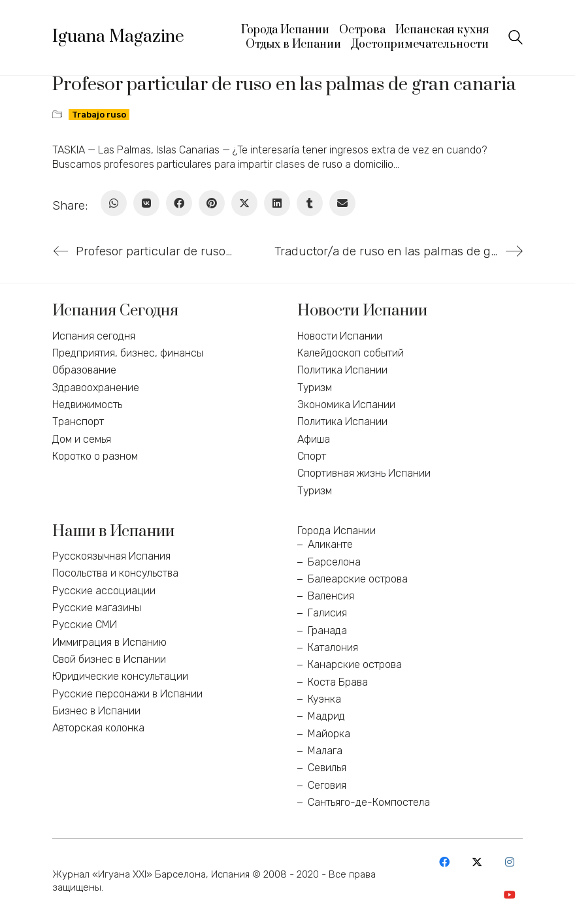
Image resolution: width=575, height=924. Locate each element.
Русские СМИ (85, 625)
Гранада (327, 630)
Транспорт (78, 422)
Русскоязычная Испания (111, 556)
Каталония (333, 647)
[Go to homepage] (118, 37)
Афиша (314, 439)
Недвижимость (87, 405)
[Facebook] (179, 203)
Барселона (334, 562)
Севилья (327, 768)
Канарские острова (355, 664)
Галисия (327, 613)
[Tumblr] (310, 203)
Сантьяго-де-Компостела (369, 802)
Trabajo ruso (99, 115)
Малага (325, 751)
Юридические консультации (120, 676)
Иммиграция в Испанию (109, 642)
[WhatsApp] (114, 203)
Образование (84, 370)
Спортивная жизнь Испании (364, 473)
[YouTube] (510, 895)
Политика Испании (342, 370)
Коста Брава (338, 682)
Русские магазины (97, 608)
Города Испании (337, 531)
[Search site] (516, 39)
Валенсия (331, 596)
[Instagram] (510, 862)
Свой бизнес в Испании (109, 659)
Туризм (315, 388)
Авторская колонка (98, 728)
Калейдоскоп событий (351, 353)
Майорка (329, 734)
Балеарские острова (358, 579)
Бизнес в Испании (96, 711)
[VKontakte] (146, 203)
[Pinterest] (212, 203)
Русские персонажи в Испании (127, 694)
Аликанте (330, 544)
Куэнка (324, 699)
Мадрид (326, 716)
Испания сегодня (94, 336)
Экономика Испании (346, 405)
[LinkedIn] (277, 203)
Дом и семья (82, 439)
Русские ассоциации (104, 591)
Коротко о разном (95, 456)
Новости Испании (340, 336)
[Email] (342, 203)
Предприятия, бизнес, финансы (128, 353)
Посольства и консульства (115, 573)
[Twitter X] (244, 203)
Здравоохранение (96, 388)
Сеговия (327, 785)
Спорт (312, 456)
